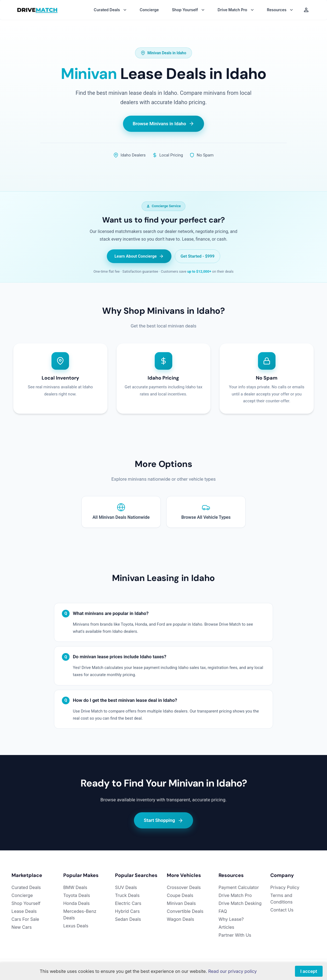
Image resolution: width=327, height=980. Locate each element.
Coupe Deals (180, 895)
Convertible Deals (185, 911)
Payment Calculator (239, 887)
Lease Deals (24, 911)
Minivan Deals (181, 903)
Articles (226, 927)
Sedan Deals (128, 919)
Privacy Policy (285, 887)
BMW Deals (75, 887)
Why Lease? (231, 919)
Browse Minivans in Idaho (164, 124)
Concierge (149, 10)
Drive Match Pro (235, 895)
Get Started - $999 (197, 256)
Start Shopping (163, 820)
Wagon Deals (180, 919)
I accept (309, 971)
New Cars (22, 927)
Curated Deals (26, 887)
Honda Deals (77, 903)
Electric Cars (128, 903)
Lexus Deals (76, 926)
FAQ (223, 911)
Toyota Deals (77, 895)
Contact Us (282, 910)
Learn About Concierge (139, 256)
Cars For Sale (25, 919)
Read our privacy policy (232, 971)
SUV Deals (126, 887)
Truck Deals (127, 895)
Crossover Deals (184, 887)
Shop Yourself (26, 903)
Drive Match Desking (240, 903)
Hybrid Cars (127, 911)
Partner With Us (235, 935)
